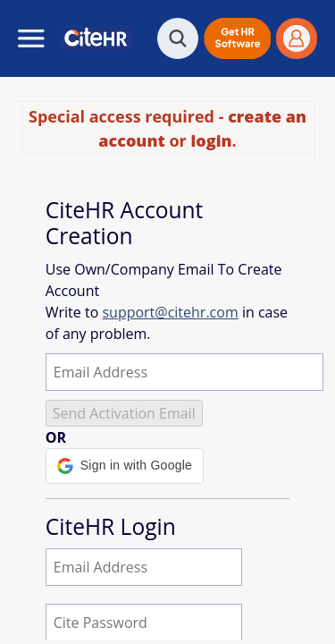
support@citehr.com (170, 312)
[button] (237, 38)
